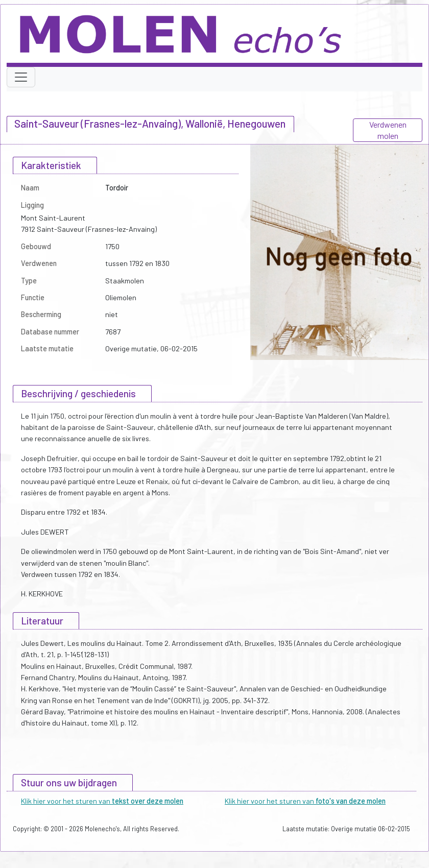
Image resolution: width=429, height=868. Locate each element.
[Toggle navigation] (21, 77)
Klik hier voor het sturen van (102, 801)
